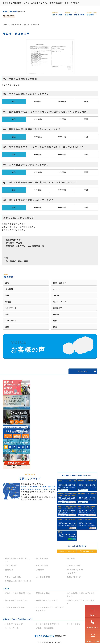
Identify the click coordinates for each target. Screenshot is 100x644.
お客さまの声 (11, 566)
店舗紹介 (40, 570)
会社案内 (9, 570)
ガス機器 (9, 289)
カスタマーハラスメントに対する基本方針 (50, 609)
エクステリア (11, 321)
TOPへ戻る (83, 371)
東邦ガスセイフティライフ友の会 (81, 602)
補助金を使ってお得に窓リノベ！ (18, 560)
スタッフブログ (74, 566)
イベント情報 (42, 566)
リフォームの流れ (13, 577)
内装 (55, 327)
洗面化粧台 (58, 308)
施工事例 (71, 558)
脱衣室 (56, 314)
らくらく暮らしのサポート (48, 624)
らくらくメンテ (74, 624)
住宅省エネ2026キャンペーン (19, 581)
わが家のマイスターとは (47, 600)
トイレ (56, 295)
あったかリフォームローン (17, 600)
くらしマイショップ (14, 624)
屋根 (55, 321)
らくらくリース (12, 628)
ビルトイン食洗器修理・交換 (18, 593)
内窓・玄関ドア (60, 283)
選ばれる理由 (42, 558)
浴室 (7, 295)
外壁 (7, 327)
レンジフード (11, 308)
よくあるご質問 (43, 577)
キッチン (57, 289)
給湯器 (8, 302)
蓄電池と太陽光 (43, 593)
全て (7, 283)
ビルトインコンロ (61, 302)
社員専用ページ (74, 577)
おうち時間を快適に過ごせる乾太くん (81, 595)
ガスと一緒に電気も (45, 628)
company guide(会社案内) (75, 571)
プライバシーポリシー (15, 607)
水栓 (7, 314)
